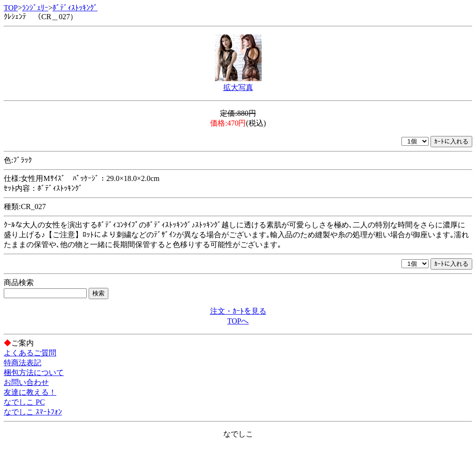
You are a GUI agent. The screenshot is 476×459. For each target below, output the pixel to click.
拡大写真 (238, 87)
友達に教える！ (30, 392)
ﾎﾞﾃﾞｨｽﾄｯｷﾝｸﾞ (75, 8)
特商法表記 (23, 363)
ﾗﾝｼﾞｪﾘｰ (35, 8)
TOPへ (238, 321)
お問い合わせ (26, 382)
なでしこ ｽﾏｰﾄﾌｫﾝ (33, 412)
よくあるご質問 (30, 353)
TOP (11, 8)
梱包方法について (34, 372)
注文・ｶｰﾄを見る (238, 311)
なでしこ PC (24, 402)
